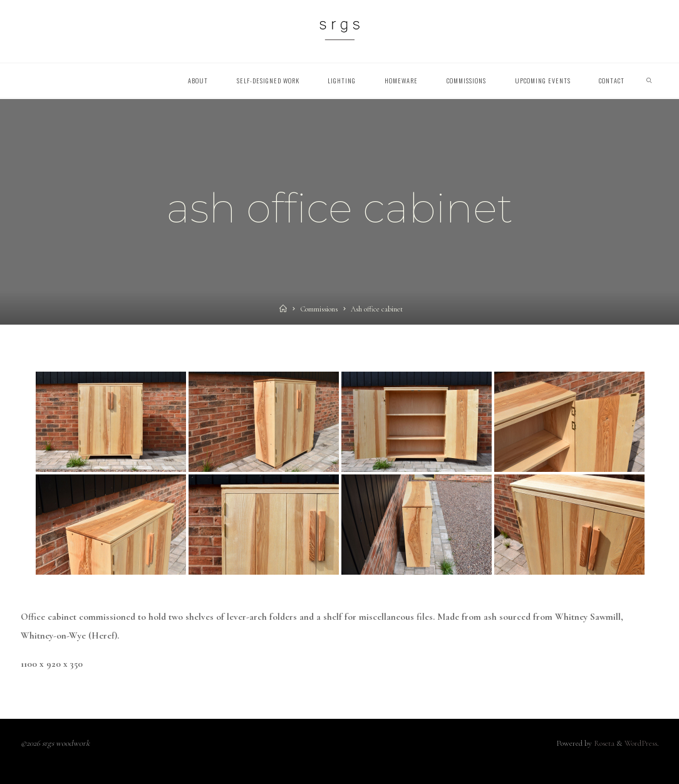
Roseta (603, 743)
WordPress (641, 743)
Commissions (319, 309)
